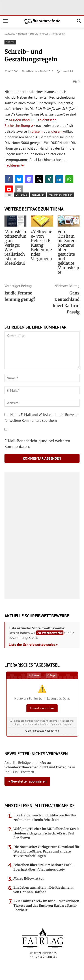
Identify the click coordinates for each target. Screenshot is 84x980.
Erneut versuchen (42, 708)
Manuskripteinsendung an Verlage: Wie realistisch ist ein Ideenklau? (15, 247)
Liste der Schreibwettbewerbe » (33, 644)
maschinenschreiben (61, 195)
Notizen (23, 34)
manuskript (38, 195)
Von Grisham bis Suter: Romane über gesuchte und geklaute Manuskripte (68, 252)
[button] (9, 179)
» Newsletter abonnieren (27, 781)
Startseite (10, 34)
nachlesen (12, 165)
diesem (37, 131)
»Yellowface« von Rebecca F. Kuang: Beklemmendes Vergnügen (41, 245)
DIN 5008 (22, 195)
